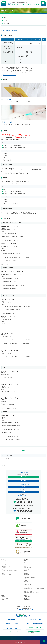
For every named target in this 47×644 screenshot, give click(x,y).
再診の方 (5, 21)
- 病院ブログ (26, 582)
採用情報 (25, 595)
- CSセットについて (5, 572)
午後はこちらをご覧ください (23, 484)
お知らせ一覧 (4, 561)
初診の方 (5, 18)
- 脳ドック (26, 562)
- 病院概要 (26, 571)
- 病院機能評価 (26, 575)
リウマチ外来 (7, 459)
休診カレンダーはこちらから (10, 75)
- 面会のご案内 (4, 569)
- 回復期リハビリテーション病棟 (7, 566)
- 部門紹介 (3, 597)
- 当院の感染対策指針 (27, 584)
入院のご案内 (4, 565)
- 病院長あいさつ (27, 569)
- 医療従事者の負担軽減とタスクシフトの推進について (33, 593)
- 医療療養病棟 (4, 568)
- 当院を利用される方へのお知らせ (30, 577)
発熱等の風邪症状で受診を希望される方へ (13, 30)
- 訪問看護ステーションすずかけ (7, 575)
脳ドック (5, 465)
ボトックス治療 (7, 462)
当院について (26, 565)
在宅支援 (3, 573)
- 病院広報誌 (26, 573)
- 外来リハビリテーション (6, 576)
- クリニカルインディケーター (29, 576)
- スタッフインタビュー (5, 598)
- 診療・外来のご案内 (27, 561)
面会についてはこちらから (23, 496)
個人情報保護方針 (27, 600)
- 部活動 (3, 600)
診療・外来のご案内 (8, 455)
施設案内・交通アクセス (28, 597)
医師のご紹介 (6, 24)
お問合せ (25, 598)
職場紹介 (3, 595)
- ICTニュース (26, 586)
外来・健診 (26, 559)
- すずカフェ (26, 579)
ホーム (3, 559)
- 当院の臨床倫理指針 (27, 587)
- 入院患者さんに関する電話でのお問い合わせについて (10, 571)
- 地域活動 (26, 580)
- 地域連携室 (26, 572)
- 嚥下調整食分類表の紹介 (28, 583)
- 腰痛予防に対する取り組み (29, 591)
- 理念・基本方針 (27, 566)
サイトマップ (26, 601)
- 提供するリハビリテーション (29, 568)
